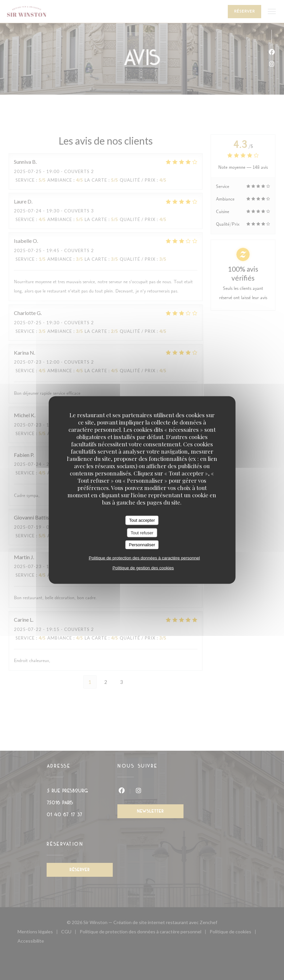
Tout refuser (142, 533)
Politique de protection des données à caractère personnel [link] (144, 558)
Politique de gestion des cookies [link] (143, 568)
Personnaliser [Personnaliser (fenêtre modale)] (142, 545)
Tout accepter (142, 520)
